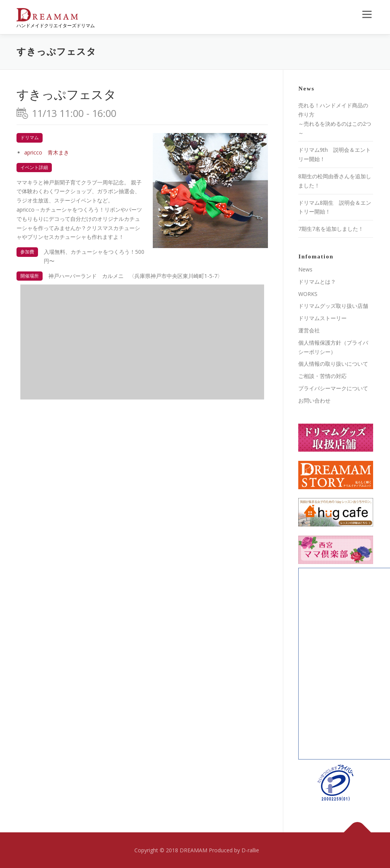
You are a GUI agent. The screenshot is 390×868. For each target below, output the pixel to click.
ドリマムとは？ (317, 282)
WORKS (308, 294)
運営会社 (309, 330)
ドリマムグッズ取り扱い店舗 (333, 306)
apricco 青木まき (47, 152)
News (305, 269)
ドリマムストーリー (322, 318)
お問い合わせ (314, 400)
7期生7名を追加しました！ (331, 229)
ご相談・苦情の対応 (322, 376)
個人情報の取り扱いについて (333, 364)
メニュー (367, 14)
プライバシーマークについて (333, 388)
